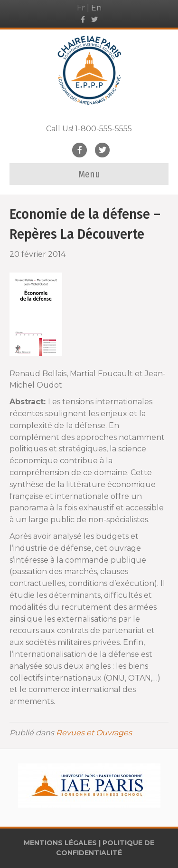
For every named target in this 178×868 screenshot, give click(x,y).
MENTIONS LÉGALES (60, 843)
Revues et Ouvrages (94, 733)
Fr (81, 8)
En (96, 8)
